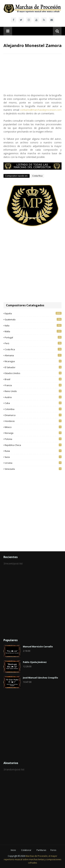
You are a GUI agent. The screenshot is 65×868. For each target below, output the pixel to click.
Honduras (33, 421)
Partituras (41, 850)
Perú (33, 343)
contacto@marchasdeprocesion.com (41, 110)
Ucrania (33, 463)
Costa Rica (37, 176)
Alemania (33, 355)
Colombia (33, 409)
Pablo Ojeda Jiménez (35, 662)
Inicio (13, 850)
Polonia (33, 439)
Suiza (33, 457)
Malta (33, 331)
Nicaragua (33, 361)
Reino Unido (33, 391)
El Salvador (33, 367)
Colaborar (26, 850)
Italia (33, 325)
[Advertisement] (32, 265)
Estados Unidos (33, 373)
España (33, 313)
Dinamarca (33, 415)
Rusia (33, 451)
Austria (33, 397)
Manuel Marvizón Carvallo (38, 647)
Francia (33, 385)
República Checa (33, 445)
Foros (53, 850)
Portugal (33, 337)
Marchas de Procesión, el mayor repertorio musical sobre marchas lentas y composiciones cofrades (32, 859)
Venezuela (33, 469)
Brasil (33, 379)
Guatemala (33, 319)
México (33, 427)
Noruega (33, 433)
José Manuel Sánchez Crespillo (40, 678)
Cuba (33, 403)
